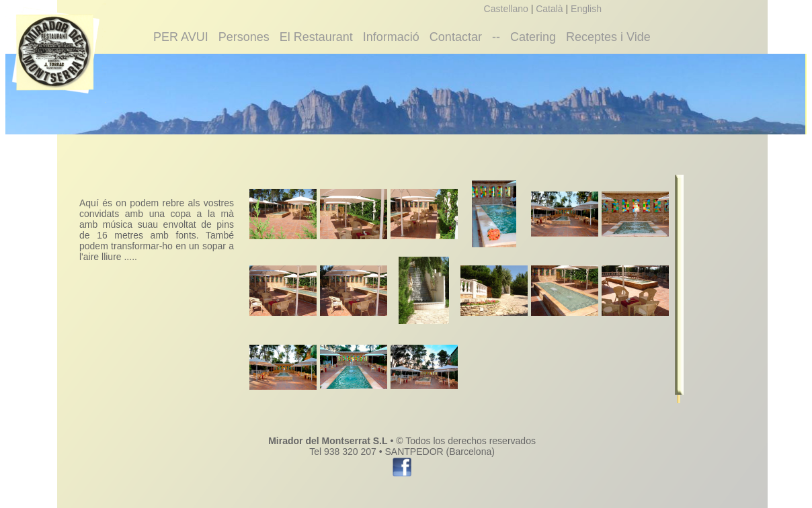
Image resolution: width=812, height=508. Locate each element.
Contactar (456, 37)
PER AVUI (181, 37)
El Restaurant (316, 37)
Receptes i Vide (608, 37)
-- (496, 37)
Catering (533, 37)
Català (549, 9)
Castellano (506, 9)
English (586, 9)
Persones (244, 37)
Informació (391, 37)
